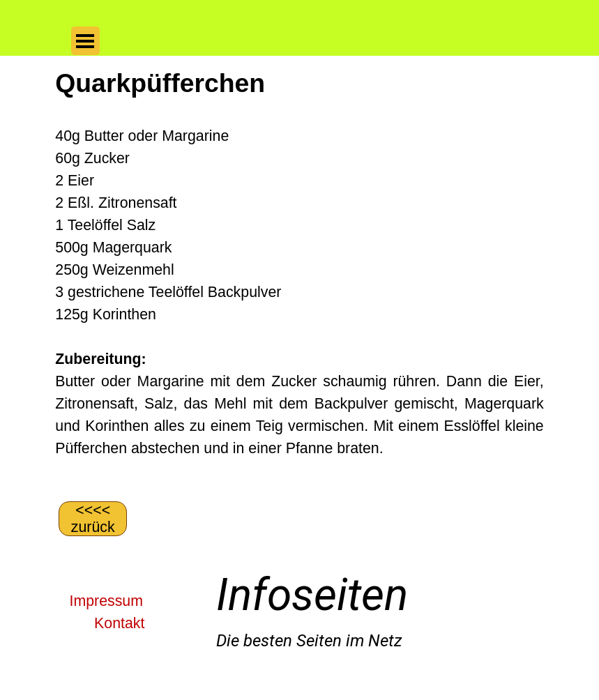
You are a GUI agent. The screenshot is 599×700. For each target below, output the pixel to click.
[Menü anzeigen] (85, 41)
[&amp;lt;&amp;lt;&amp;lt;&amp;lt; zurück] (93, 519)
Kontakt (119, 623)
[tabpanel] (299, 277)
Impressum (106, 601)
